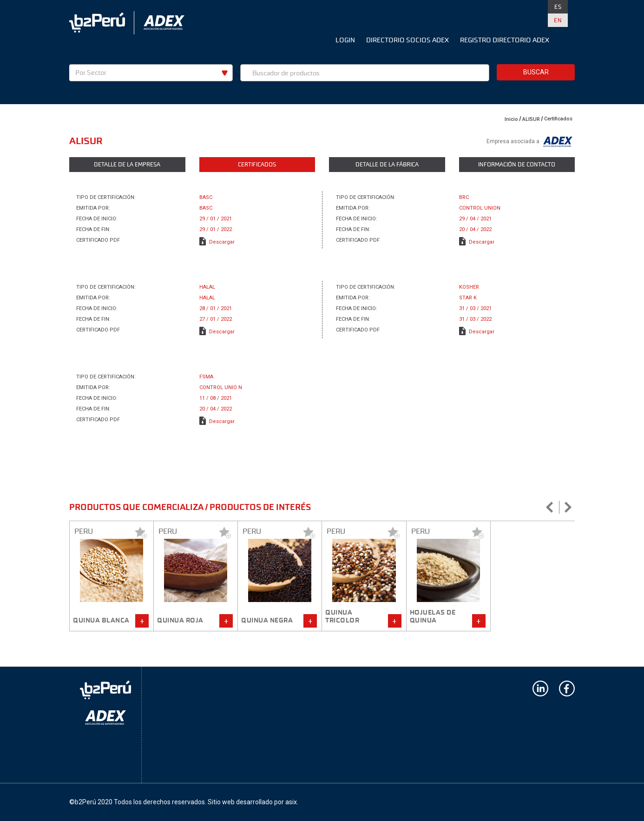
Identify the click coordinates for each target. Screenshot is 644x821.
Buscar (536, 72)
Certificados (558, 119)
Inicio (511, 119)
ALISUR (531, 119)
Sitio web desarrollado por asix (252, 802)
